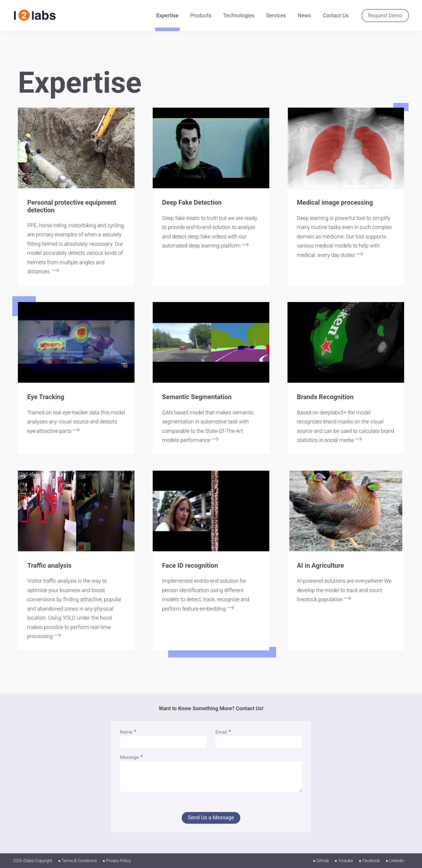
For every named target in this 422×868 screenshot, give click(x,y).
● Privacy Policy (117, 861)
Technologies (239, 15)
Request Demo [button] (385, 15)
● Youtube (344, 861)
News (304, 15)
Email (223, 732)
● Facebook (370, 861)
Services (276, 15)
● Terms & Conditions (77, 861)
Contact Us (336, 15)
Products (201, 15)
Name (128, 732)
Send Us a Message (211, 817)
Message (132, 757)
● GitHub (321, 861)
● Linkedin (395, 861)
